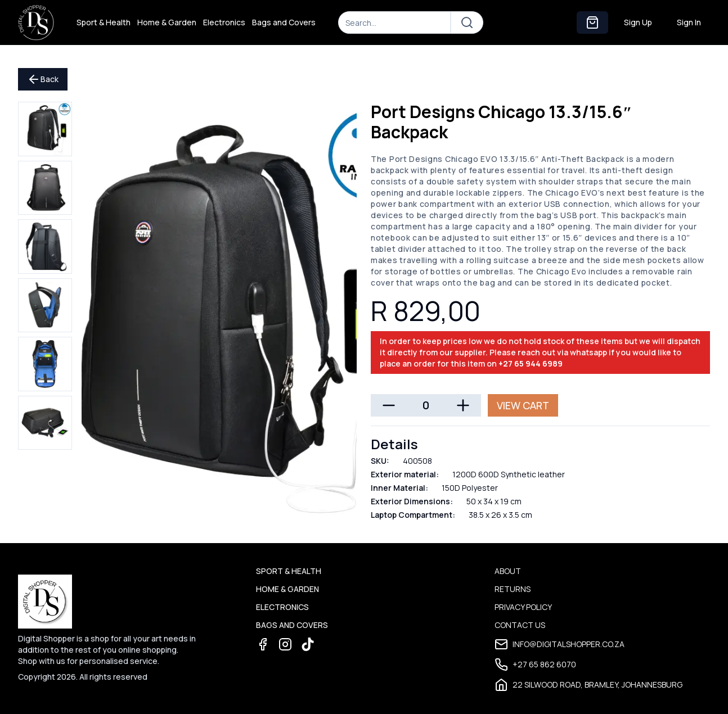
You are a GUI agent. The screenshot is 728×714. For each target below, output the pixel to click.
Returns (513, 589)
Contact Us (520, 625)
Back (43, 79)
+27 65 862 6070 (535, 665)
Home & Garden (167, 22)
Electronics (224, 22)
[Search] (394, 22)
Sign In (689, 22)
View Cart (523, 405)
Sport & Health (104, 22)
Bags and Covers (284, 22)
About (508, 571)
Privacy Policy (523, 607)
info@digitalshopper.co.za (560, 644)
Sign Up (638, 22)
